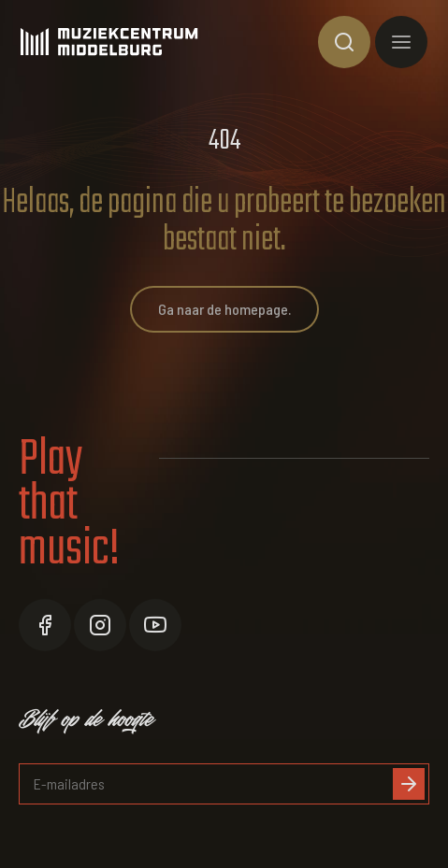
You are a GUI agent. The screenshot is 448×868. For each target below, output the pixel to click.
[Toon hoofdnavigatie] (401, 42)
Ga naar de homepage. (224, 309)
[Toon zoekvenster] (344, 42)
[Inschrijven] (409, 784)
